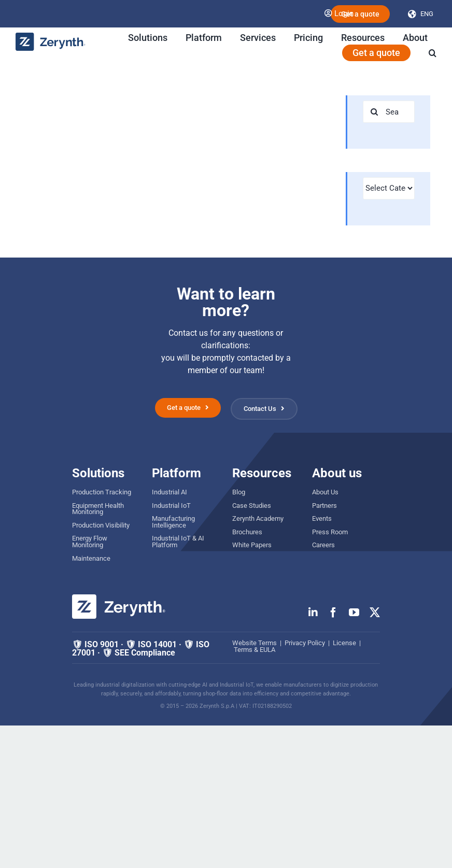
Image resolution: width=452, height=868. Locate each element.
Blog (239, 492)
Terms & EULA (255, 650)
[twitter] (375, 613)
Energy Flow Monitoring (90, 542)
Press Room (330, 532)
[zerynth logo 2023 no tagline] (51, 37)
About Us (325, 492)
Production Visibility (101, 525)
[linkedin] (313, 613)
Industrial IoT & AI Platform (178, 542)
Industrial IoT (171, 506)
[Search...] (389, 112)
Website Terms (255, 643)
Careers (323, 545)
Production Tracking (102, 492)
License (344, 643)
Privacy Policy (305, 643)
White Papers (252, 545)
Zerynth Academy (258, 518)
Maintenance (91, 558)
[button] (433, 53)
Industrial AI (169, 492)
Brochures (247, 532)
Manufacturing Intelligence (173, 522)
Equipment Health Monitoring (98, 509)
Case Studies (252, 506)
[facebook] (333, 613)
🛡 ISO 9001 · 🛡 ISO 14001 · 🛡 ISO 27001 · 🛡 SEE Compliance (141, 649)
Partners (324, 506)
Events (322, 518)
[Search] (374, 112)
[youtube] (354, 613)
